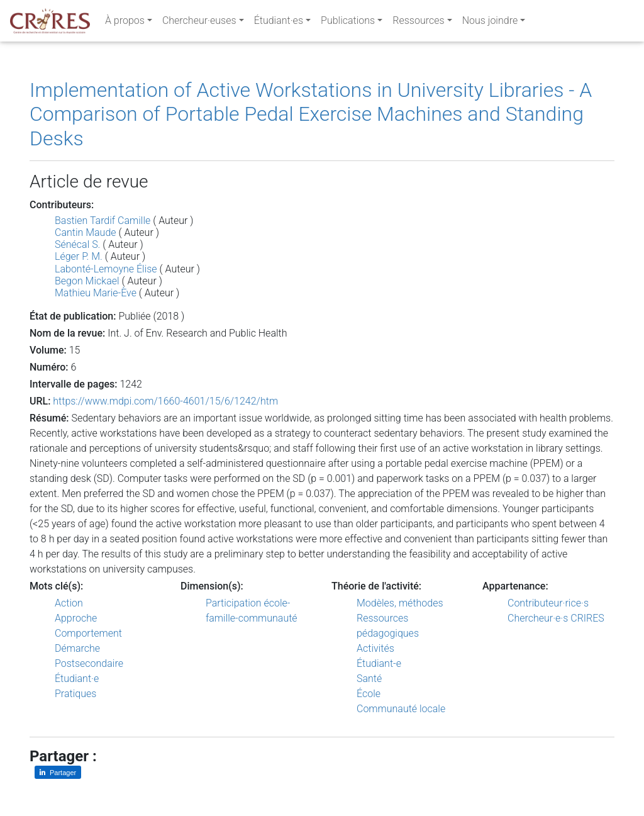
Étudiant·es (279, 23)
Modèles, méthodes (400, 603)
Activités (375, 648)
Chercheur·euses (199, 23)
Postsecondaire (89, 663)
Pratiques (75, 694)
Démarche (77, 648)
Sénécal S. (77, 244)
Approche (76, 618)
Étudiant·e (77, 679)
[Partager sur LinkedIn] (58, 772)
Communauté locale (401, 709)
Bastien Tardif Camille (103, 221)
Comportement (88, 633)
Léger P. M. (79, 256)
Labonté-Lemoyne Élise (106, 269)
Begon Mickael (87, 281)
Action (69, 603)
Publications (348, 23)
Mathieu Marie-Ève (96, 293)
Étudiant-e (379, 663)
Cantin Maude (86, 232)
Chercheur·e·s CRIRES (556, 618)
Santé (369, 679)
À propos (125, 23)
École (369, 694)
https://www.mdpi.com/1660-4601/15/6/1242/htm (165, 401)
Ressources (418, 23)
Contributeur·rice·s (548, 603)
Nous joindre (490, 23)
